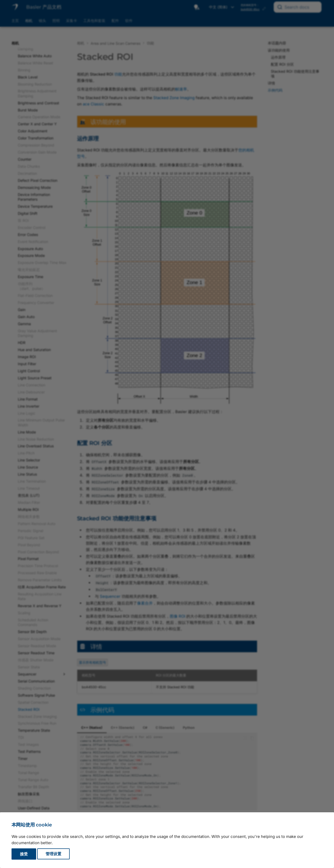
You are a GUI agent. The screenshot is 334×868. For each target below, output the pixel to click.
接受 (24, 854)
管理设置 (53, 854)
